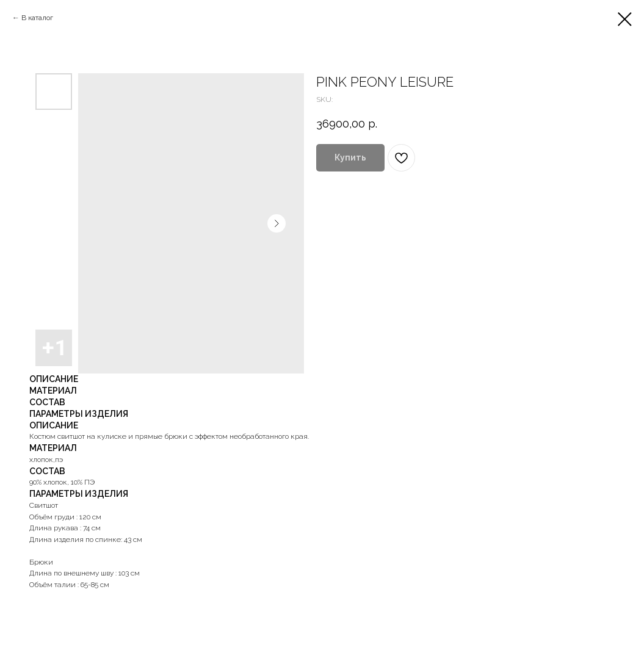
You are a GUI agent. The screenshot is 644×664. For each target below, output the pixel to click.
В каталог (37, 18)
